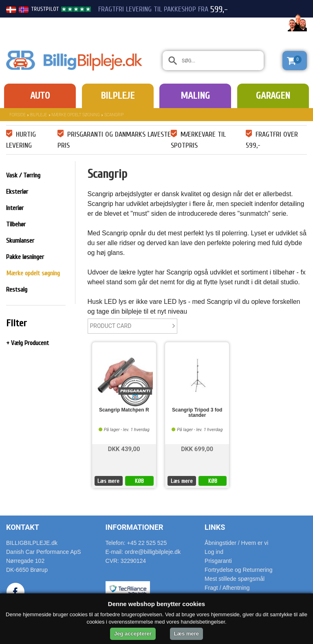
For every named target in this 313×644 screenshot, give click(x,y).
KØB (139, 481)
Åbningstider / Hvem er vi (236, 543)
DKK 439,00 (124, 448)
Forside (18, 115)
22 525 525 (262, 24)
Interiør (15, 208)
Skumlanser (20, 241)
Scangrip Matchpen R (124, 410)
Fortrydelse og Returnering (239, 570)
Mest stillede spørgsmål (235, 579)
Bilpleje (118, 96)
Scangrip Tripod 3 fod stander (197, 413)
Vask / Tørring (23, 175)
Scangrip (114, 115)
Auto (40, 96)
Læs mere (108, 481)
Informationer (134, 527)
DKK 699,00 (197, 448)
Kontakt (23, 527)
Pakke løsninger (25, 257)
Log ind (214, 552)
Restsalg (17, 290)
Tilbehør (16, 224)
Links (215, 527)
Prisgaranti (218, 561)
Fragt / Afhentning (227, 588)
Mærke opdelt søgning (76, 115)
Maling (195, 96)
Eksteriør (17, 192)
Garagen (273, 96)
